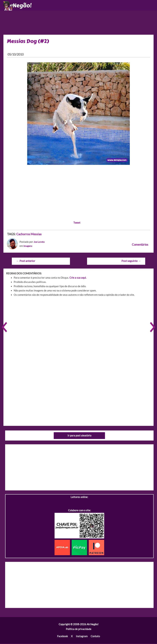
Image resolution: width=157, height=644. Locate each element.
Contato (95, 637)
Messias (36, 235)
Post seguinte (131, 262)
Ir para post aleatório (79, 436)
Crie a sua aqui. (78, 278)
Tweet (77, 223)
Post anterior (25, 262)
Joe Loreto (40, 243)
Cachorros (23, 235)
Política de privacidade (79, 630)
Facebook (63, 637)
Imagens (28, 247)
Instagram (82, 637)
